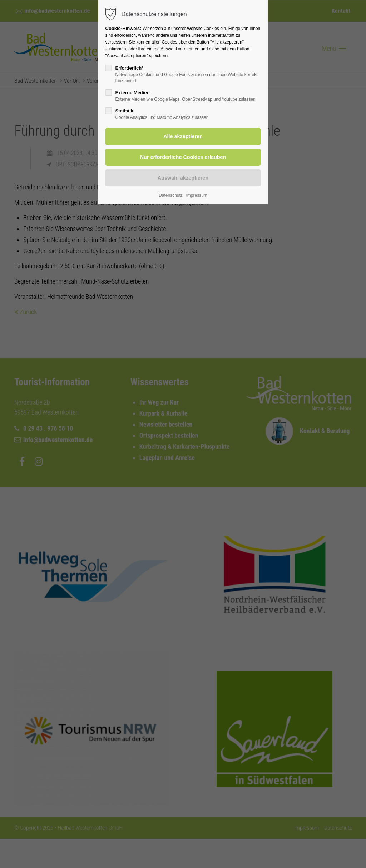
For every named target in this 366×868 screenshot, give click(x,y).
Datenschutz (171, 195)
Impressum (196, 195)
